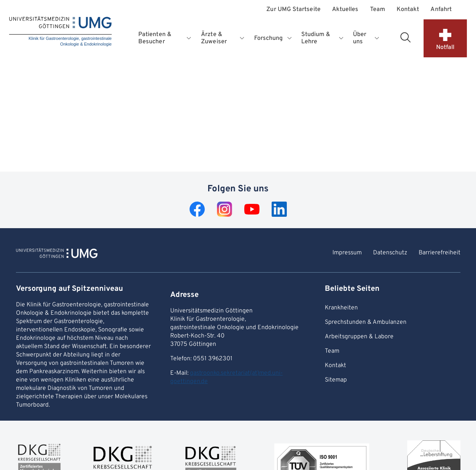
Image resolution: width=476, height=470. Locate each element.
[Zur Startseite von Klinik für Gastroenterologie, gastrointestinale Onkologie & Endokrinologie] (57, 254)
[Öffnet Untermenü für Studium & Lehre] (342, 38)
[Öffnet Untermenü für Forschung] (290, 38)
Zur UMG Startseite (293, 10)
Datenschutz (390, 253)
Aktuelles (345, 10)
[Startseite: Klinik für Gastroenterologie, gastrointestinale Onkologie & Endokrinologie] (60, 32)
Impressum (347, 253)
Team (378, 10)
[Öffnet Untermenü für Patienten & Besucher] (190, 38)
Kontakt (408, 10)
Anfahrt (441, 10)
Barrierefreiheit (440, 253)
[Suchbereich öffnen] (405, 37)
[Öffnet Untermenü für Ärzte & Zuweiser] (243, 38)
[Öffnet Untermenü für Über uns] (377, 38)
